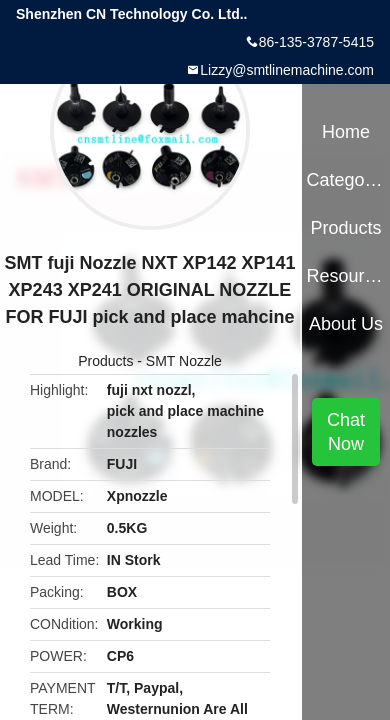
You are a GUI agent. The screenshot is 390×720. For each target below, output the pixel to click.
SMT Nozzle (184, 361)
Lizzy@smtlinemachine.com (287, 70)
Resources (345, 276)
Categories (345, 180)
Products (105, 361)
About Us (346, 324)
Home (346, 132)
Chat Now (346, 432)
